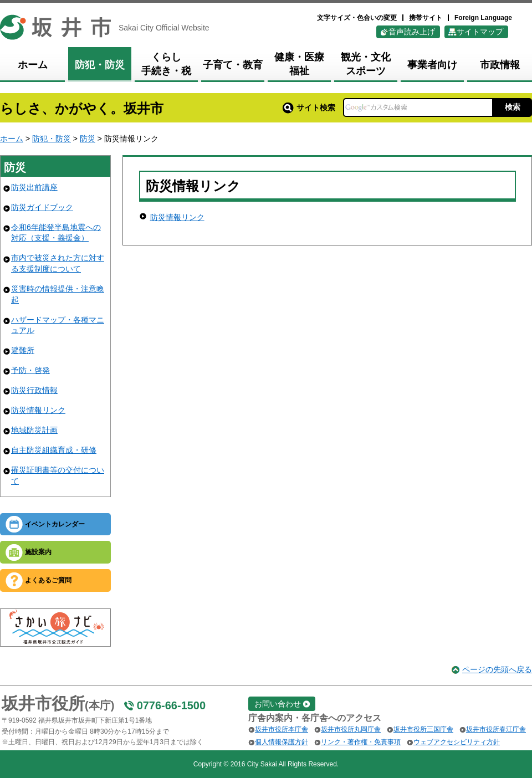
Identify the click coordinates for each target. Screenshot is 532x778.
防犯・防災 (52, 139)
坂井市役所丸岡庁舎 (351, 729)
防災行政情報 (34, 390)
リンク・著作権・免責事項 (361, 742)
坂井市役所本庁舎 (282, 729)
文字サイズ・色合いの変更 (357, 18)
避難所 (23, 350)
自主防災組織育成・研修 (54, 450)
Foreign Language (483, 18)
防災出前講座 (34, 187)
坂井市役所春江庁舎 (496, 729)
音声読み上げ (412, 32)
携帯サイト (426, 18)
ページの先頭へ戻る (497, 669)
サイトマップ (480, 32)
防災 (88, 139)
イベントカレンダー (55, 524)
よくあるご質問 (48, 580)
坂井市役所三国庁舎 (423, 729)
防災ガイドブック (42, 207)
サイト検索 (309, 108)
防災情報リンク (38, 410)
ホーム (12, 139)
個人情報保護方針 (282, 742)
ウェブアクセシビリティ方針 (457, 742)
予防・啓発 (30, 370)
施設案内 (38, 552)
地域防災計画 (34, 430)
